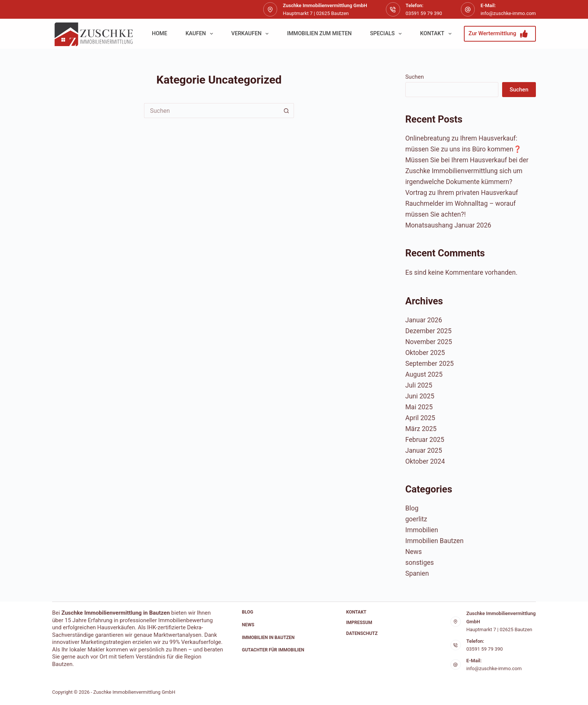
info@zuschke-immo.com (508, 13)
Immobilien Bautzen (434, 541)
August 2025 (424, 374)
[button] (16, 689)
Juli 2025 (419, 385)
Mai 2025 (419, 407)
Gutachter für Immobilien (273, 650)
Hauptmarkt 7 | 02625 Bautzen (499, 629)
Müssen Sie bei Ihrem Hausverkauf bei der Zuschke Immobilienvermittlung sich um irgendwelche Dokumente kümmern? (467, 171)
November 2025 (429, 342)
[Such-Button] (286, 111)
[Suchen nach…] (211, 111)
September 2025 (430, 364)
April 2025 (420, 418)
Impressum (359, 623)
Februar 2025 (425, 440)
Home (160, 34)
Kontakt (437, 34)
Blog (412, 508)
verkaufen (252, 34)
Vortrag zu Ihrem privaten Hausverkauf (462, 193)
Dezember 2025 (428, 331)
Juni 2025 (420, 396)
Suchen (415, 77)
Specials (388, 34)
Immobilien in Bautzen (268, 638)
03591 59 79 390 (424, 13)
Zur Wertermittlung (498, 34)
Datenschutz (362, 633)
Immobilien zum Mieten (319, 34)
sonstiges (420, 563)
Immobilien (422, 530)
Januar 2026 (424, 320)
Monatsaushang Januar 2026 (448, 225)
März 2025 (421, 429)
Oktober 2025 (425, 353)
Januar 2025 (424, 451)
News (414, 552)
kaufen (201, 34)
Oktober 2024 (425, 461)
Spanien (417, 573)
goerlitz (416, 519)
